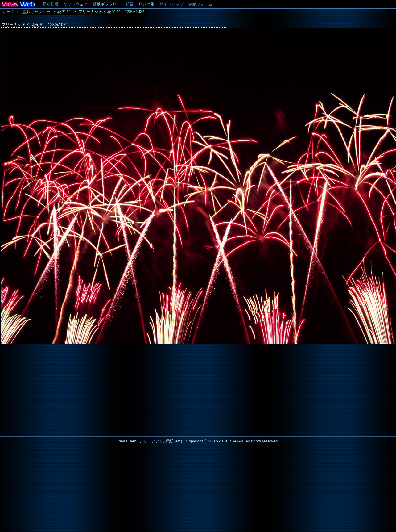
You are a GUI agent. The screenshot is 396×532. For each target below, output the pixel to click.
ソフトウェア (76, 4)
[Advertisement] (52, 388)
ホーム (9, 12)
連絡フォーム (200, 4)
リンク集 (146, 4)
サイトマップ (171, 4)
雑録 (130, 4)
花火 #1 (64, 12)
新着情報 (51, 4)
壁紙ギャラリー (107, 4)
